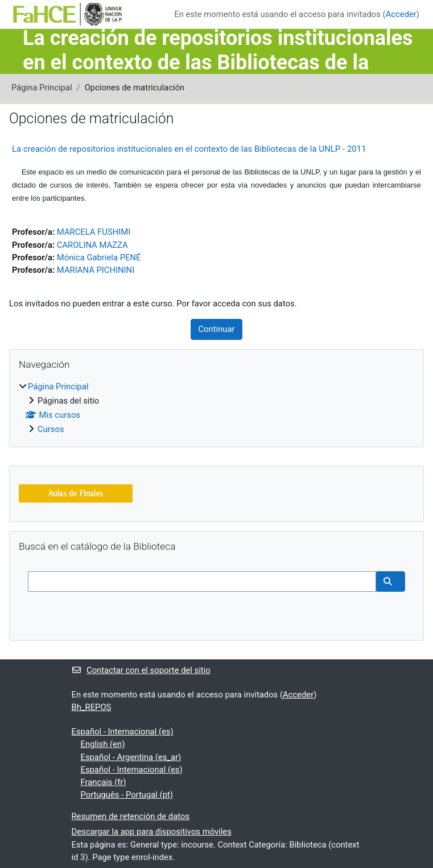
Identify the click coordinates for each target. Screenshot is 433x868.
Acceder (401, 14)
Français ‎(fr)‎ (104, 782)
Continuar (216, 329)
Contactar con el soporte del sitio (141, 670)
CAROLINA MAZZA (92, 245)
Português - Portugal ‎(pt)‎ (127, 795)
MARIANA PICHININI (96, 270)
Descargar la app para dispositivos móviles (152, 832)
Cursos (51, 429)
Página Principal (42, 88)
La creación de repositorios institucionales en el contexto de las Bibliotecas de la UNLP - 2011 (189, 149)
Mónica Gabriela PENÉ (99, 258)
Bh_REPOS (92, 707)
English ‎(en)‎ (103, 744)
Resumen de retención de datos (131, 816)
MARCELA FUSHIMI (94, 232)
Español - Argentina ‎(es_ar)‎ (131, 757)
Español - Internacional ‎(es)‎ (123, 732)
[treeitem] (216, 408)
